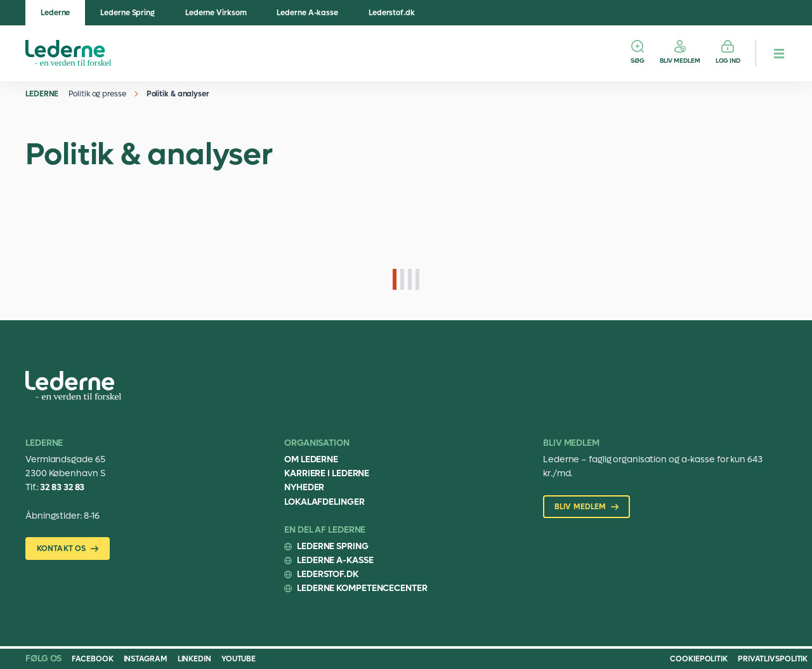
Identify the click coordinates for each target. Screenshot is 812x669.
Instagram (146, 659)
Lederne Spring (128, 13)
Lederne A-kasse (307, 13)
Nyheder (304, 487)
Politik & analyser (178, 94)
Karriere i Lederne (327, 473)
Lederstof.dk (392, 13)
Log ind (728, 61)
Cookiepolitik (699, 659)
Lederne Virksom (216, 13)
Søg (638, 61)
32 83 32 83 (62, 487)
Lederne (55, 13)
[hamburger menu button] (779, 53)
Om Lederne (311, 459)
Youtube (239, 659)
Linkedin (194, 659)
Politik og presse (97, 94)
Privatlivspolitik (773, 659)
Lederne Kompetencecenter (362, 588)
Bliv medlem (680, 61)
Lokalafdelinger (324, 502)
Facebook (92, 659)
